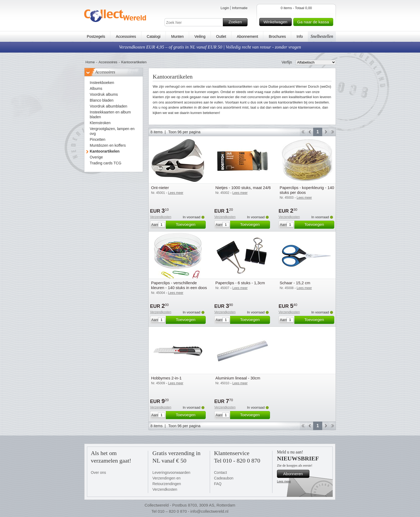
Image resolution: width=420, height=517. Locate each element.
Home (90, 62)
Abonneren (295, 474)
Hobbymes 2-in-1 (166, 378)
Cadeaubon (224, 478)
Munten (177, 36)
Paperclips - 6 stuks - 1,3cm (240, 283)
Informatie (240, 8)
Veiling (200, 36)
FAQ (218, 484)
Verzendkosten (161, 217)
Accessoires (126, 36)
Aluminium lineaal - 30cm (238, 378)
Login (225, 8)
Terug (310, 132)
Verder (326, 132)
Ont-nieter (160, 188)
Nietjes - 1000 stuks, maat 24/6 (243, 188)
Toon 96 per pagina (184, 132)
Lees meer (284, 481)
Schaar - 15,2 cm (295, 283)
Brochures (277, 36)
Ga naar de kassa (314, 22)
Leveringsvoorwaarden (171, 472)
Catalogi (154, 36)
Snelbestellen (322, 36)
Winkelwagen (277, 22)
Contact (220, 472)
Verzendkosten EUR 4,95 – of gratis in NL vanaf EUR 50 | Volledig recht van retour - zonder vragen (210, 47)
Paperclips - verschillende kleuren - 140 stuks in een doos (179, 285)
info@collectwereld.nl (209, 511)
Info (300, 36)
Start (303, 132)
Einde (333, 132)
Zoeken (237, 22)
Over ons (98, 472)
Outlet (221, 36)
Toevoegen (190, 225)
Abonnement (247, 36)
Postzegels (96, 36)
